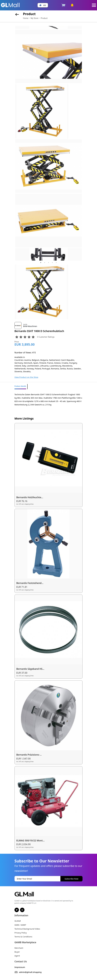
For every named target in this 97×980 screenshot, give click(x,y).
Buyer (17, 952)
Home (26, 18)
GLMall (18, 921)
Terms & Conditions (23, 937)
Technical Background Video (27, 929)
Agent (17, 956)
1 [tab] (41, 263)
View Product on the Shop (26, 377)
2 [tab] (45, 263)
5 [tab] (56, 263)
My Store (35, 18)
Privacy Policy (21, 933)
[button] (43, 5)
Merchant (19, 948)
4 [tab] (52, 263)
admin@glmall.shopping (30, 972)
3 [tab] (48, 263)
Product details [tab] (20, 386)
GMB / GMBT (20, 925)
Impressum (20, 967)
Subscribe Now (72, 879)
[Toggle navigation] (94, 5)
